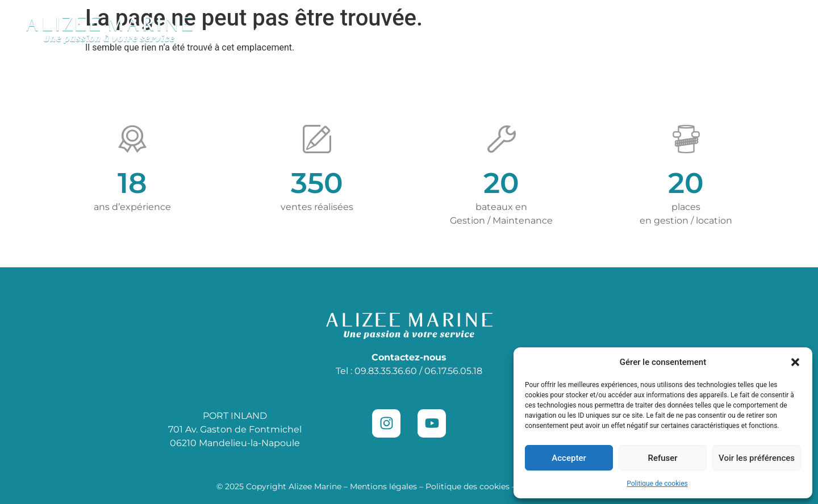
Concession (343, 30)
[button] (795, 362)
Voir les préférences (757, 458)
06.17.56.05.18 (453, 371)
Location (504, 30)
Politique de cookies (657, 484)
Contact (714, 30)
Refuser (662, 458)
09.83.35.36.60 (386, 371)
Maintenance (431, 30)
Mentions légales (383, 486)
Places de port (581, 30)
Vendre (655, 30)
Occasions (260, 30)
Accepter (569, 458)
